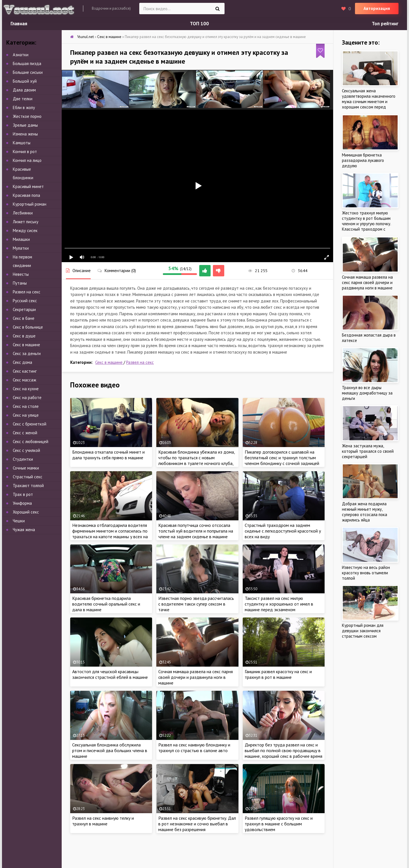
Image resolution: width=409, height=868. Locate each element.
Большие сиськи (28, 72)
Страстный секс (28, 477)
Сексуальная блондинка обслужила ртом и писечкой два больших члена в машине (110, 750)
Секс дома (22, 362)
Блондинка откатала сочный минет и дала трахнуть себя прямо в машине (108, 455)
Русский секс (25, 301)
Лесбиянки (23, 213)
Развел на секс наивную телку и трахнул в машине (103, 821)
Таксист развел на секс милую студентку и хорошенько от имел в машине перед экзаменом (279, 604)
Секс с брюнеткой (30, 424)
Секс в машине (109, 362)
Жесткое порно (27, 116)
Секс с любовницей (31, 442)
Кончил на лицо (27, 160)
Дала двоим (24, 90)
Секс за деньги (27, 353)
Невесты (21, 274)
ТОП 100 (199, 24)
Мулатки (21, 248)
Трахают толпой (28, 486)
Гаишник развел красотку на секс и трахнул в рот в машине (278, 674)
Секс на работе (27, 398)
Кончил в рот (25, 152)
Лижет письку (26, 222)
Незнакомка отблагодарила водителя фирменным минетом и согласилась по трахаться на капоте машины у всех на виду (110, 534)
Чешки (19, 521)
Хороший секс (26, 512)
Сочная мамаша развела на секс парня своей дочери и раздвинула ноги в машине (196, 677)
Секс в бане (24, 318)
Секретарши (24, 309)
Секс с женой (25, 433)
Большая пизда (27, 63)
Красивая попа (26, 195)
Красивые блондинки (23, 173)
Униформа (22, 503)
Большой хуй (25, 81)
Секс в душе (24, 336)
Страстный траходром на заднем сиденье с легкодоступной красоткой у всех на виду (283, 531)
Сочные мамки (26, 468)
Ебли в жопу (24, 108)
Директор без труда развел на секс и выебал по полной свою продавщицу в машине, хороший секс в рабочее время (284, 750)
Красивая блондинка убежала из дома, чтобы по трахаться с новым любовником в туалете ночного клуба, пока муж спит (197, 460)
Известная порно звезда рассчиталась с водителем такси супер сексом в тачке (196, 604)
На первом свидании (22, 261)
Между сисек (25, 230)
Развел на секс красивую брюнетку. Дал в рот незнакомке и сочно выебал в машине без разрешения (197, 824)
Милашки (21, 239)
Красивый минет (28, 186)
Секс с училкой (26, 450)
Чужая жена (24, 530)
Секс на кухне (26, 389)
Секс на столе (26, 406)
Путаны (20, 283)
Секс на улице (26, 415)
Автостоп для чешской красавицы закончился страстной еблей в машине (110, 674)
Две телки (23, 99)
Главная (19, 24)
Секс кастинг (25, 371)
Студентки (23, 459)
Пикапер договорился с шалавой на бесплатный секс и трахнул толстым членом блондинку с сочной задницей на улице (282, 460)
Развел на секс (140, 362)
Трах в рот (23, 494)
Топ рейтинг (385, 24)
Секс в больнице (28, 327)
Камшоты (22, 143)
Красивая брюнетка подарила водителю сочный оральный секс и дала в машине (106, 604)
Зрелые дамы (25, 125)
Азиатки (21, 55)
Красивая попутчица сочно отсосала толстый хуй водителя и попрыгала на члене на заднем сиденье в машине (196, 531)
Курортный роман (30, 204)
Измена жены (25, 134)
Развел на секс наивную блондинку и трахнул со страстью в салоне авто (194, 748)
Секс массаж (24, 380)
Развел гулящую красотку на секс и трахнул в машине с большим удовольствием (279, 824)
